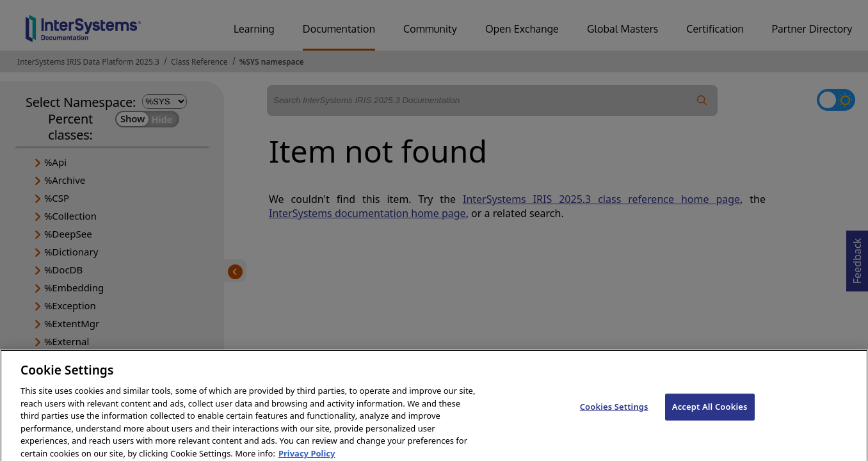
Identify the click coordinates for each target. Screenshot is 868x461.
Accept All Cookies (710, 413)
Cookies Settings (614, 413)
